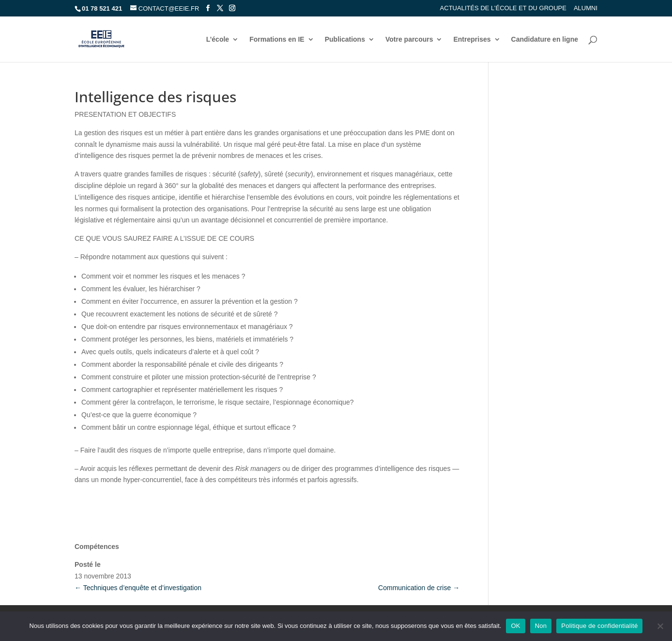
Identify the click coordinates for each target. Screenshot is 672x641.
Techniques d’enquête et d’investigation (138, 588)
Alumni (586, 8)
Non (541, 626)
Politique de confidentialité (599, 626)
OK (515, 626)
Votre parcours (409, 39)
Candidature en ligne (545, 39)
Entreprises (472, 39)
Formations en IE (277, 39)
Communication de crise (419, 588)
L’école (218, 39)
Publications (345, 39)
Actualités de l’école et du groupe (503, 8)
